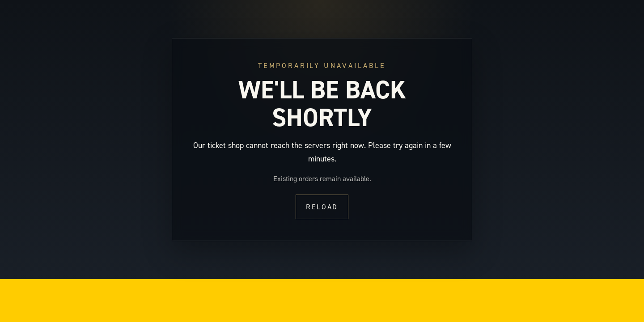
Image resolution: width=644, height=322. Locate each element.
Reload (322, 207)
